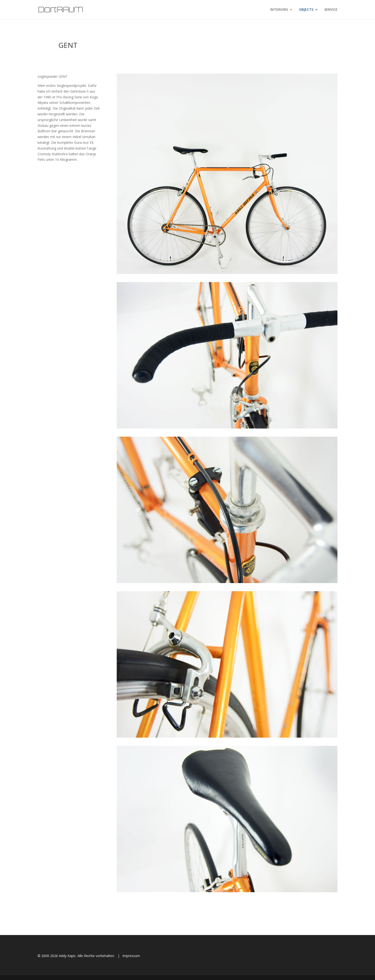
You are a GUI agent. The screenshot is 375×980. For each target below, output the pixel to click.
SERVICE (331, 10)
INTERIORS (279, 10)
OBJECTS (306, 10)
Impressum (131, 956)
